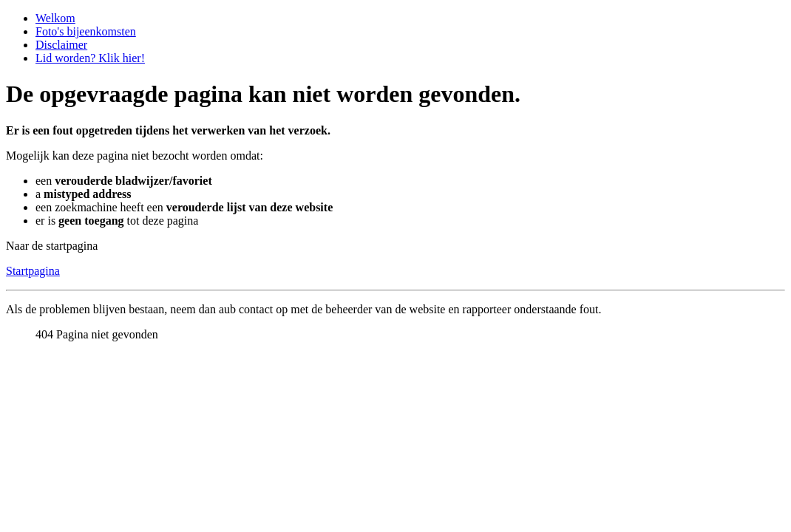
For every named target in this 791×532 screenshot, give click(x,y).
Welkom (55, 18)
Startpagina (33, 271)
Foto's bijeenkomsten (86, 31)
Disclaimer (61, 45)
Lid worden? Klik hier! (90, 58)
